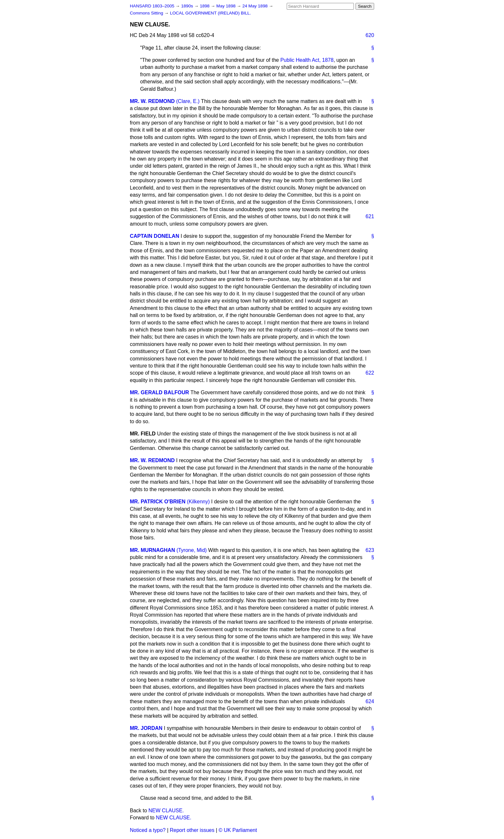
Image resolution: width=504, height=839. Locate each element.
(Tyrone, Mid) (192, 550)
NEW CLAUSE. (166, 811)
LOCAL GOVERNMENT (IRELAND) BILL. (211, 13)
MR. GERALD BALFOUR (159, 392)
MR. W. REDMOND (152, 101)
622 (370, 373)
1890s (188, 6)
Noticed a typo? (148, 830)
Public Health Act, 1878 (307, 60)
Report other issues (192, 830)
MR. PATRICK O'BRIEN (158, 502)
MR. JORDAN (146, 728)
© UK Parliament (238, 830)
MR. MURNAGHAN (152, 550)
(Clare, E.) (188, 101)
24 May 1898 (256, 6)
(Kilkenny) (198, 502)
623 (370, 550)
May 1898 (226, 6)
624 (370, 701)
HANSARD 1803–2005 (152, 6)
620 (370, 35)
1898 (205, 6)
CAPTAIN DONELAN (154, 236)
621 (370, 216)
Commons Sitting (147, 13)
